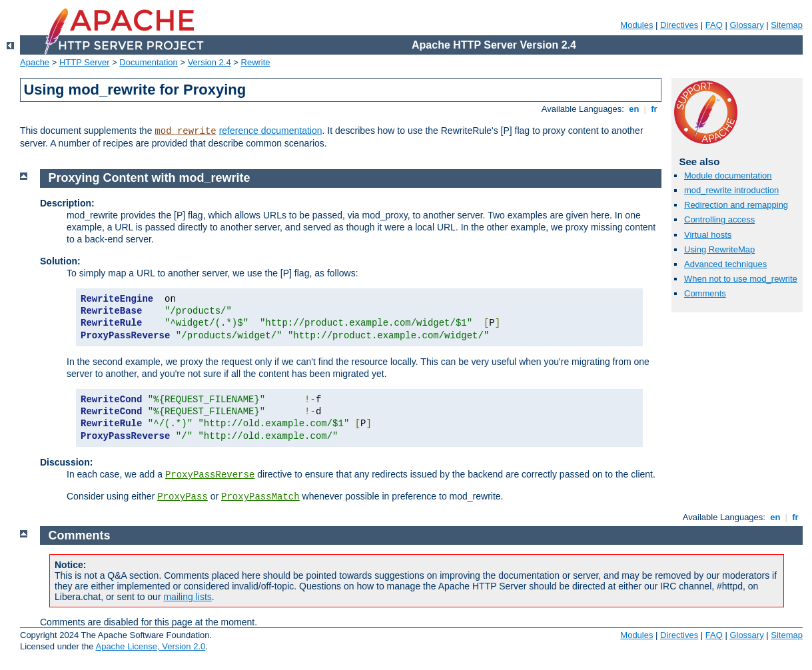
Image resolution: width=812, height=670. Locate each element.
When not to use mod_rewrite (741, 279)
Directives (679, 25)
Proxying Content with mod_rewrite (150, 178)
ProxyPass (183, 497)
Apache (35, 62)
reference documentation (271, 131)
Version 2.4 (209, 62)
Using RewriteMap (719, 249)
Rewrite (256, 62)
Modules (636, 25)
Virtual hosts (708, 235)
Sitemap (787, 25)
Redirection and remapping (736, 205)
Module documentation (728, 175)
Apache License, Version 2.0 (150, 646)
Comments (705, 293)
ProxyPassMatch (260, 497)
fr (654, 109)
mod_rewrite (185, 131)
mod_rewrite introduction (731, 190)
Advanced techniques (725, 264)
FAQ (714, 25)
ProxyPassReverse (210, 475)
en (634, 109)
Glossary (746, 25)
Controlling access (719, 219)
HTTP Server (85, 62)
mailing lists (187, 597)
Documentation (148, 62)
